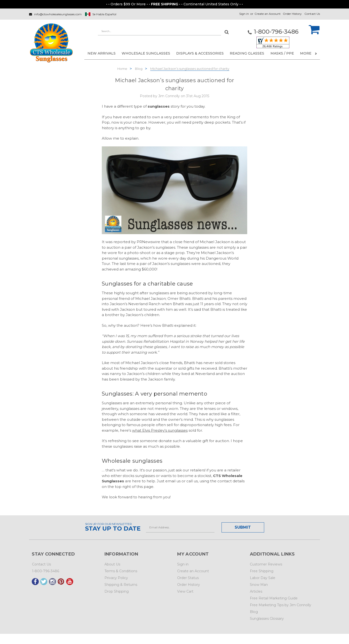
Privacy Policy (116, 578)
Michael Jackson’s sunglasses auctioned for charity (190, 69)
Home (122, 69)
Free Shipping (262, 571)
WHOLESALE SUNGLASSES (146, 53)
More (308, 53)
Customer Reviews (266, 564)
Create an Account (268, 14)
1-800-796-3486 (46, 571)
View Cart (185, 591)
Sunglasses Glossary (267, 619)
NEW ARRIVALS (102, 53)
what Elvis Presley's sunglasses (160, 430)
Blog (139, 69)
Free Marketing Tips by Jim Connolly (281, 605)
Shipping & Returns (121, 585)
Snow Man (259, 585)
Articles (256, 591)
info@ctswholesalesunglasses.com (58, 14)
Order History (292, 14)
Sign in (244, 14)
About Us (112, 564)
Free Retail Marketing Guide (274, 598)
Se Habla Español (104, 14)
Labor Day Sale (263, 578)
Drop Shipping (117, 591)
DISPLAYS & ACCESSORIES (200, 53)
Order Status (188, 578)
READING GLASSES (247, 53)
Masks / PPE (282, 53)
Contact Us (312, 14)
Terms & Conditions (121, 571)
